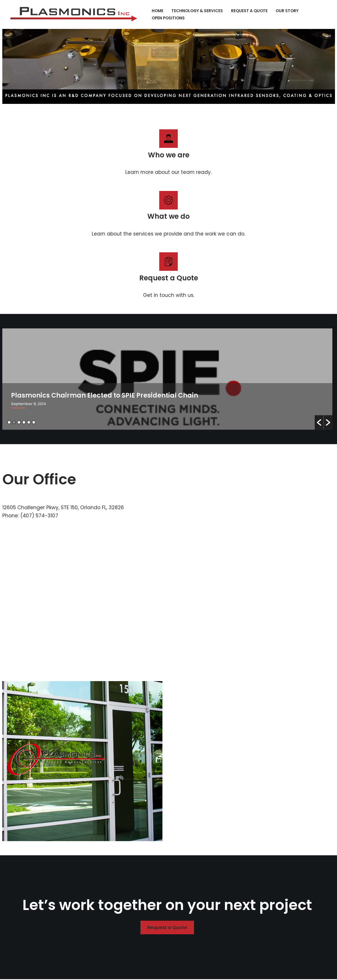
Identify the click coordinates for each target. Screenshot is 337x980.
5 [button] (29, 423)
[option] (167, 379)
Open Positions (168, 18)
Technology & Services (197, 11)
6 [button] (34, 423)
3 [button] (19, 423)
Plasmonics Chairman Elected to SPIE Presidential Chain (105, 396)
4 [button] (24, 423)
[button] (319, 423)
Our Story (287, 11)
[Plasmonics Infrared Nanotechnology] (75, 14)
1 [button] (9, 423)
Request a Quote (249, 11)
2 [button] (14, 423)
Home (157, 11)
